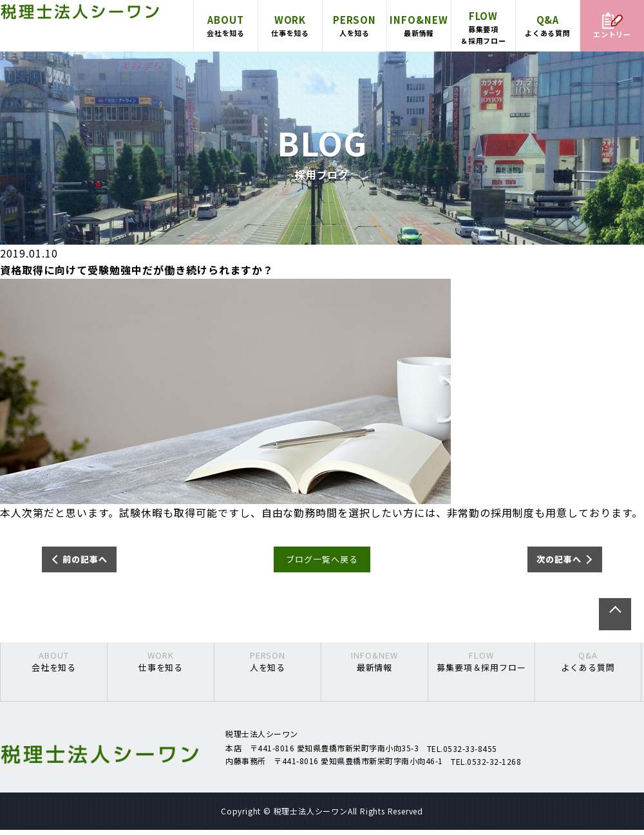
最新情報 (419, 25)
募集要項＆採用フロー (483, 27)
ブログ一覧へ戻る (322, 562)
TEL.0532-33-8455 (462, 753)
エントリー (612, 26)
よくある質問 (548, 25)
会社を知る (226, 25)
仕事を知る (290, 25)
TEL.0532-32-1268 (486, 766)
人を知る (355, 25)
